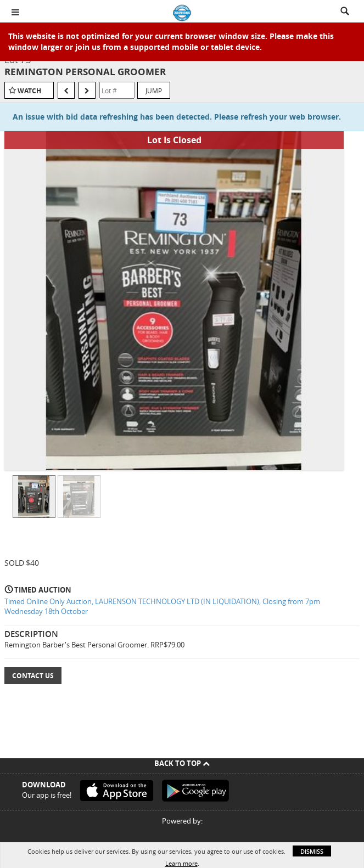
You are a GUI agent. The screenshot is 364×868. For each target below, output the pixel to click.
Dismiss (312, 851)
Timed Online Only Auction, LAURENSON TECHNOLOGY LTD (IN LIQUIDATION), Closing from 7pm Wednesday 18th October (162, 607)
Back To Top (182, 763)
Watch (29, 91)
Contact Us (33, 676)
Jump (154, 91)
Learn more (181, 863)
